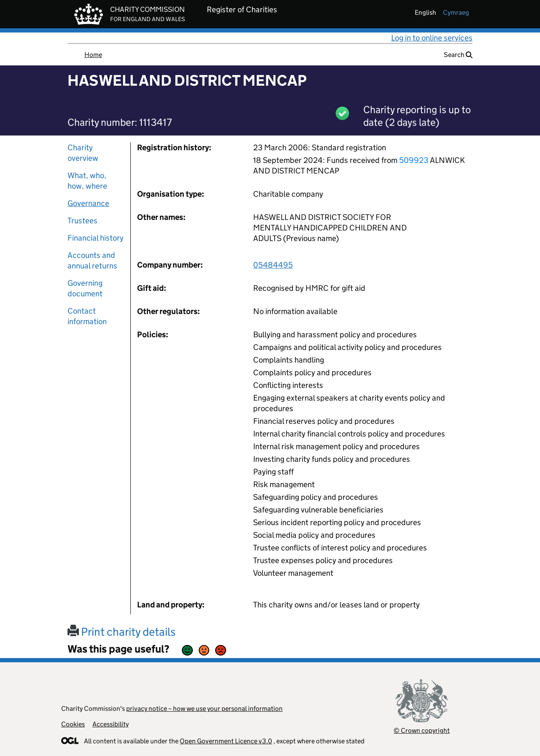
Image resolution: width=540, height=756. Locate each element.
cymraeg (456, 12)
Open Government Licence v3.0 (226, 741)
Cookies (73, 724)
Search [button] (458, 55)
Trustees (82, 221)
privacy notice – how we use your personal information (204, 709)
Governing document (85, 288)
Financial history (96, 238)
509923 (414, 160)
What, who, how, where (87, 181)
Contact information (87, 316)
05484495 (273, 265)
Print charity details (121, 632)
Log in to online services (432, 38)
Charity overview (83, 153)
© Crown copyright (422, 730)
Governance (88, 203)
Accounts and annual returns (92, 260)
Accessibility (111, 724)
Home (93, 55)
